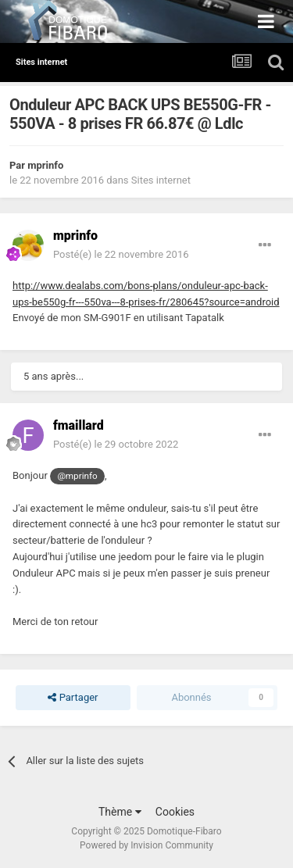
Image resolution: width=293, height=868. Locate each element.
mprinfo (45, 165)
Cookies (175, 812)
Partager (73, 698)
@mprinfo (77, 476)
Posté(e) (121, 254)
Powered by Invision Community (146, 845)
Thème (120, 812)
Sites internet (161, 180)
